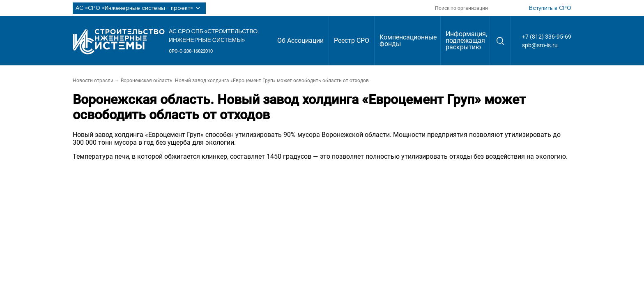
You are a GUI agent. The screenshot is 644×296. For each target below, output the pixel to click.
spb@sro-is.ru (540, 45)
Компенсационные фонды (408, 40)
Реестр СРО (352, 40)
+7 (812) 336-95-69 (547, 37)
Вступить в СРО (550, 8)
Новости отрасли (93, 81)
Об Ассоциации (300, 40)
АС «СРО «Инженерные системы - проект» (139, 8)
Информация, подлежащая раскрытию (466, 40)
